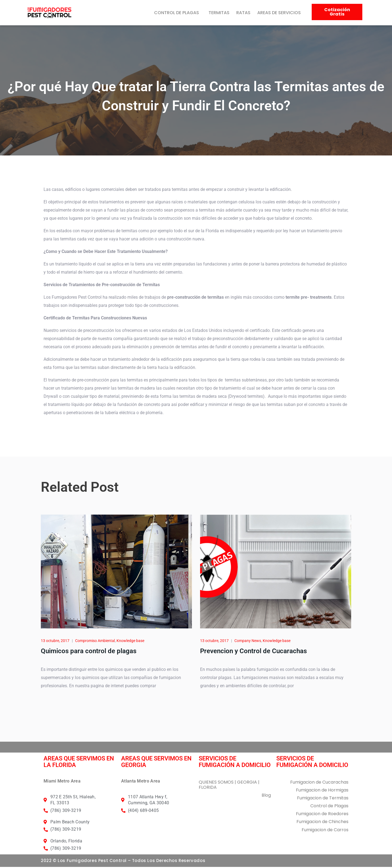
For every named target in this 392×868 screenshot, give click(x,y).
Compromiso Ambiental (95, 642)
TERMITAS (219, 13)
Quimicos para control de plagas (89, 652)
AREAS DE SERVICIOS (279, 13)
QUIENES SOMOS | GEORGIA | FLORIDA (229, 786)
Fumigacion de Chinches (322, 823)
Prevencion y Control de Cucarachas (253, 652)
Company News (248, 642)
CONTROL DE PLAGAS (177, 13)
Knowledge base (130, 642)
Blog (266, 796)
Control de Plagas (329, 807)
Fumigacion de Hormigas (322, 791)
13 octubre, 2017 (55, 642)
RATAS (243, 13)
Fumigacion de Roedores (322, 815)
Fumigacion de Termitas (323, 799)
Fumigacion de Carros (325, 831)
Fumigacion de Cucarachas (319, 783)
